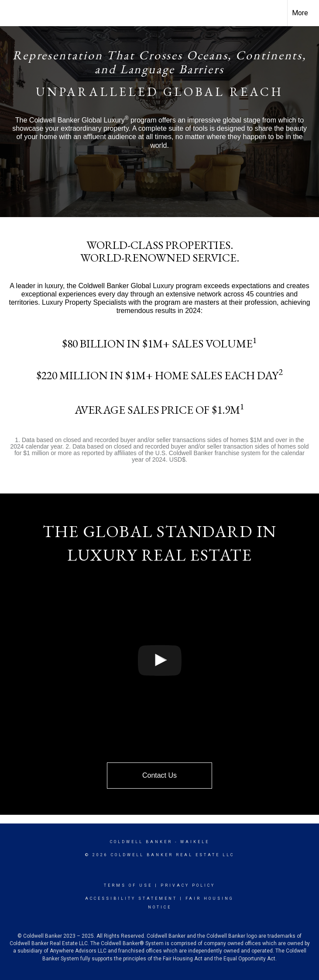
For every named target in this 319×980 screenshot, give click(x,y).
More (300, 13)
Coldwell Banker (141, 842)
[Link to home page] (11, 13)
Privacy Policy (188, 885)
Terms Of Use (128, 885)
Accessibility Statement (131, 898)
